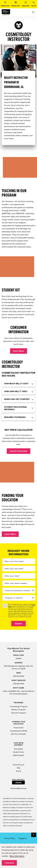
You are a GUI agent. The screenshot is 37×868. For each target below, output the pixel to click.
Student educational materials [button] (16, 408)
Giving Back (19, 749)
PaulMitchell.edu (20, 788)
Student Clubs (18, 752)
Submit (19, 624)
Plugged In (23, 838)
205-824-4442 (19, 676)
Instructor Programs (19, 713)
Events (18, 771)
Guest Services (18, 765)
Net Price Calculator (18, 734)
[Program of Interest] (19, 598)
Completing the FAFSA (19, 731)
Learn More (19, 351)
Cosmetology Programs (19, 706)
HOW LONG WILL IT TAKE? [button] (16, 391)
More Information (17, 856)
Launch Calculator (19, 451)
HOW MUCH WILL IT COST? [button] (16, 384)
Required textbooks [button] (15, 417)
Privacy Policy (10, 838)
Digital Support (18, 755)
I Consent (9, 863)
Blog (19, 768)
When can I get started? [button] (17, 399)
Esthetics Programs (19, 710)
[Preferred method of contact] (19, 590)
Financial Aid (18, 728)
